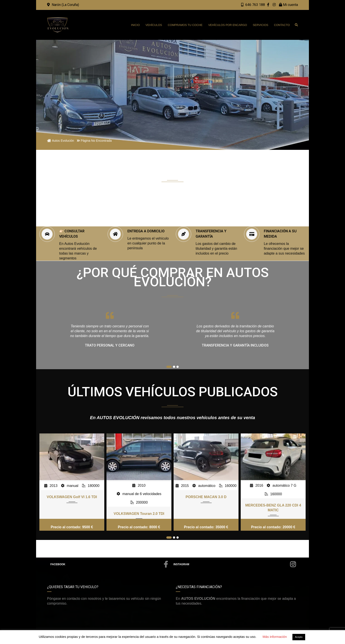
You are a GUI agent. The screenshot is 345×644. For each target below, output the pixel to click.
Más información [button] (275, 637)
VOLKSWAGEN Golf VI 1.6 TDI (72, 497)
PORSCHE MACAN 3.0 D (206, 497)
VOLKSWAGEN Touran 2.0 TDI (139, 514)
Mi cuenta (288, 5)
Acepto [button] (299, 637)
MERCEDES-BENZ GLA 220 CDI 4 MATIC (273, 508)
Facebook (109, 564)
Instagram (235, 564)
